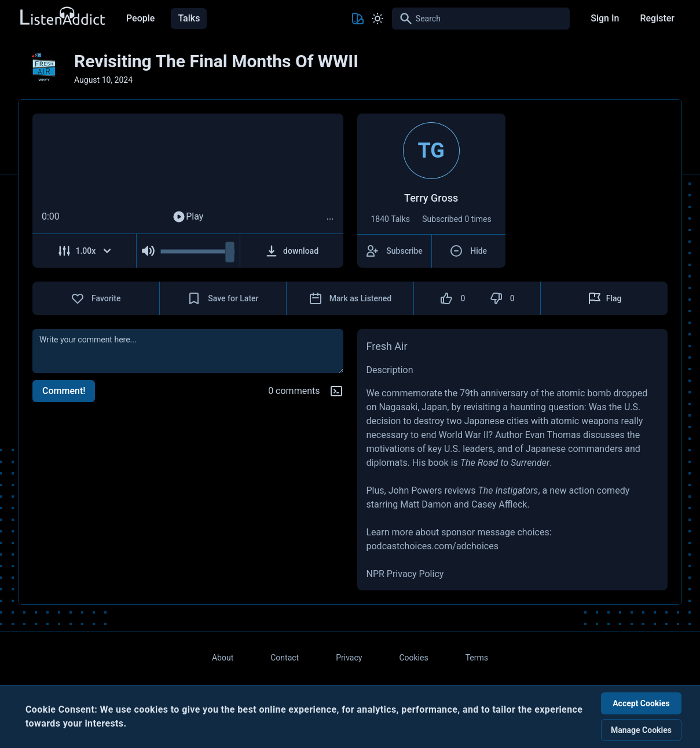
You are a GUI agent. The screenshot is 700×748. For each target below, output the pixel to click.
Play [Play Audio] (188, 217)
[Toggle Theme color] (358, 19)
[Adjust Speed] (85, 251)
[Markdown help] (336, 391)
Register (657, 18)
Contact (285, 658)
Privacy (349, 658)
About (223, 658)
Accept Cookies (641, 703)
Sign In (605, 18)
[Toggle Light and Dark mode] (378, 19)
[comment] (188, 351)
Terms (477, 658)
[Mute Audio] (149, 251)
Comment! (64, 391)
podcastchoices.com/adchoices (433, 546)
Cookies (413, 658)
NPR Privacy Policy (405, 574)
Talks (189, 18)
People (140, 18)
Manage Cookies (641, 730)
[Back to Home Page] (62, 17)
